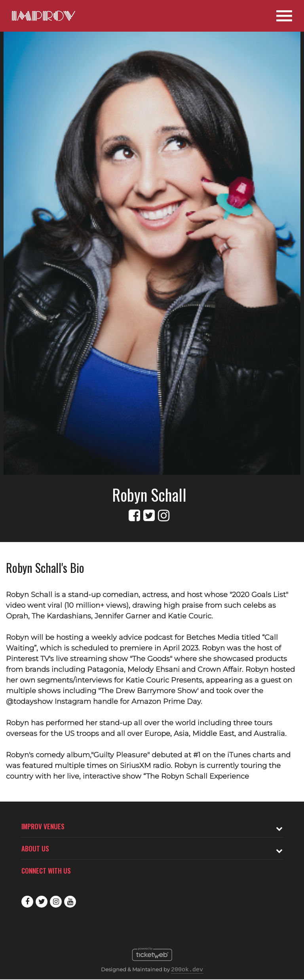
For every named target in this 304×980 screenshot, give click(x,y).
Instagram (56, 902)
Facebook (27, 902)
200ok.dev (187, 970)
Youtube (70, 902)
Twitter (42, 902)
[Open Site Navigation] (284, 16)
